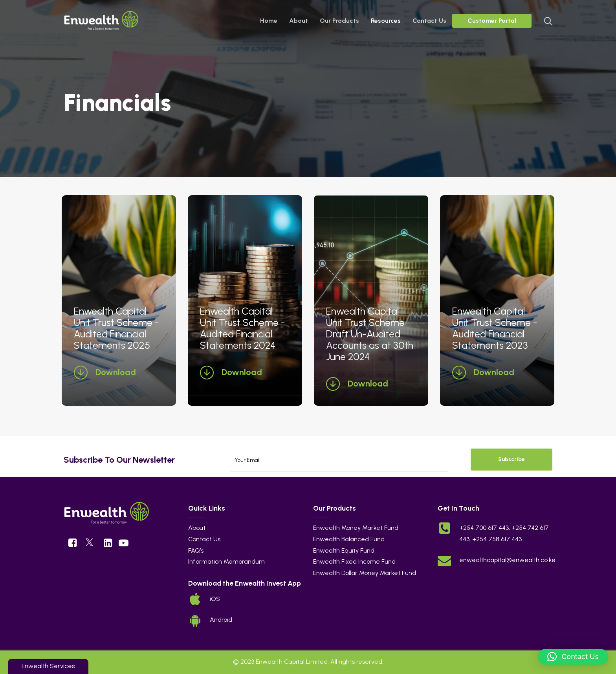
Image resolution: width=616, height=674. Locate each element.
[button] (573, 657)
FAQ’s (196, 550)
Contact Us (204, 539)
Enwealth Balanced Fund (349, 539)
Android (221, 620)
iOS (215, 599)
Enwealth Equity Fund (344, 550)
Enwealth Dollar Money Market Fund (365, 573)
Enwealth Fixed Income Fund (354, 561)
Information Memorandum (226, 561)
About (197, 528)
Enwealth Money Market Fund (356, 528)
